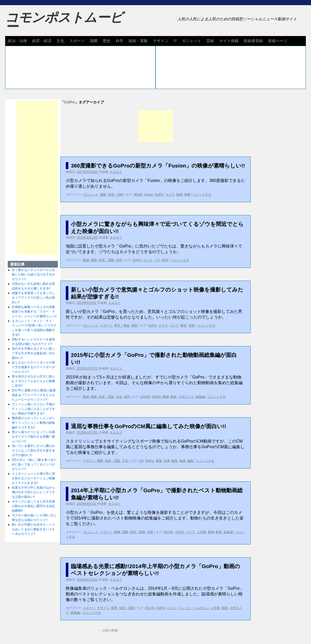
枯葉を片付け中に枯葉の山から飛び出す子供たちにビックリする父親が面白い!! (33, 492)
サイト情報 (229, 41)
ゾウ (157, 260)
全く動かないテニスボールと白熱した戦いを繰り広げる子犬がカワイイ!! (33, 275)
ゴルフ (174, 325)
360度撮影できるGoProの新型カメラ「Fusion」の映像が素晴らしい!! (158, 166)
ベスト (172, 608)
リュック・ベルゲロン (194, 608)
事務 (159, 461)
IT (175, 41)
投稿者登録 (253, 41)
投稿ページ (278, 41)
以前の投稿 (108, 630)
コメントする (202, 195)
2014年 (169, 532)
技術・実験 (138, 41)
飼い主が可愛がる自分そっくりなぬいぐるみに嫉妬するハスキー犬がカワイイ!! (33, 529)
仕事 (167, 461)
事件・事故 (122, 325)
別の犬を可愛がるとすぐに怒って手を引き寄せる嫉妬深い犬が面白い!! (33, 353)
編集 (190, 461)
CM (141, 461)
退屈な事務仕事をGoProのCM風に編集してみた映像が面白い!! (149, 426)
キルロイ (116, 172)
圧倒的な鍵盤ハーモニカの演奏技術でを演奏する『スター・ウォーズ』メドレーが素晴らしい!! (34, 312)
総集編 (200, 397)
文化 (60, 41)
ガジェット (192, 41)
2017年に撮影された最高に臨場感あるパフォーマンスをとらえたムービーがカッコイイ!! (34, 395)
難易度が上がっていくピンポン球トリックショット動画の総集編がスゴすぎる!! (33, 423)
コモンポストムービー (64, 22)
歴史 (107, 41)
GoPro (159, 195)
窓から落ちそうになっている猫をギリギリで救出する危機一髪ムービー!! (33, 437)
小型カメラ (186, 397)
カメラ (170, 195)
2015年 (145, 397)
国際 (94, 41)
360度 (138, 195)
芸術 (210, 41)
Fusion (148, 195)
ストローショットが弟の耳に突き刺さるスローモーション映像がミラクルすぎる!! (33, 478)
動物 (86, 260)
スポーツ (77, 41)
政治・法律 (17, 41)
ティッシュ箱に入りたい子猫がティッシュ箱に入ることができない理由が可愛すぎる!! (33, 409)
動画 (179, 195)
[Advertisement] (155, 126)
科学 (120, 41)
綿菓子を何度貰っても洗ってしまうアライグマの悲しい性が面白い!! (33, 298)
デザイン (161, 41)
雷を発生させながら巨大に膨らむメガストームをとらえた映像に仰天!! (33, 381)
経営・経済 (42, 41)
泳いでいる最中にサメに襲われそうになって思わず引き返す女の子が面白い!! (33, 451)
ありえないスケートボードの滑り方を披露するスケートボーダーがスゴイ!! (33, 367)
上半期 (202, 532)
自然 (119, 260)
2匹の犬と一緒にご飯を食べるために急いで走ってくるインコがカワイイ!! (34, 464)
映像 (187, 195)
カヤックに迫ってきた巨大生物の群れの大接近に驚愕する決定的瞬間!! (33, 506)
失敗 (191, 325)
